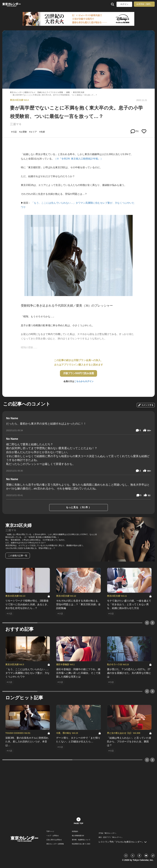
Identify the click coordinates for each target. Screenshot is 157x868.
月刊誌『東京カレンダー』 (108, 833)
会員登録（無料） (144, 4)
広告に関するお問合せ (54, 840)
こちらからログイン (84, 381)
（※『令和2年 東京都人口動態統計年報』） (78, 159)
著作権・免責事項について (81, 840)
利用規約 (75, 831)
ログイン (124, 4)
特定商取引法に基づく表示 (81, 844)
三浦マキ (16, 124)
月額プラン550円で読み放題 (79, 373)
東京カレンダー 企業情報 (55, 844)
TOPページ (50, 831)
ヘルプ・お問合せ (53, 836)
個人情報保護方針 (78, 836)
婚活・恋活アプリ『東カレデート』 (111, 837)
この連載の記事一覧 (18, 556)
